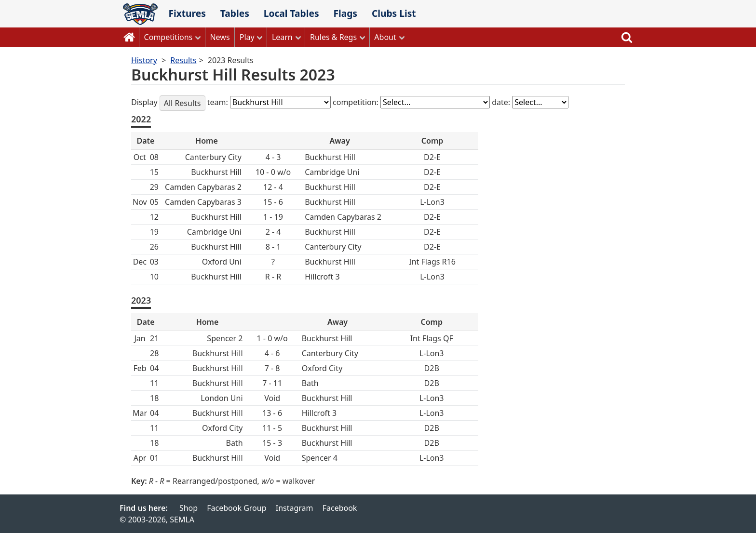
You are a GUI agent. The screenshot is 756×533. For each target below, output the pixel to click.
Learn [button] (282, 37)
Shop (189, 508)
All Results (182, 103)
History (144, 60)
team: (219, 102)
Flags (345, 13)
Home (129, 37)
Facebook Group (236, 508)
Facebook (340, 508)
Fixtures (187, 13)
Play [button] (247, 37)
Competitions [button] (169, 37)
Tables (235, 13)
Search (627, 37)
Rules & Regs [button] (333, 37)
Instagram (295, 508)
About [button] (385, 37)
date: (502, 102)
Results (183, 60)
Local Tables (291, 13)
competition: (357, 102)
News (220, 37)
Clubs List (394, 13)
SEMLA (140, 14)
